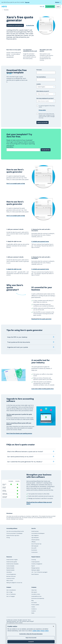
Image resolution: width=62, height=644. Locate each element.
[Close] (53, 626)
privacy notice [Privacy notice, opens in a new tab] (45, 631)
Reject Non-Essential (31, 638)
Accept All (31, 642)
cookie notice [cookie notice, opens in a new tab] (36, 631)
